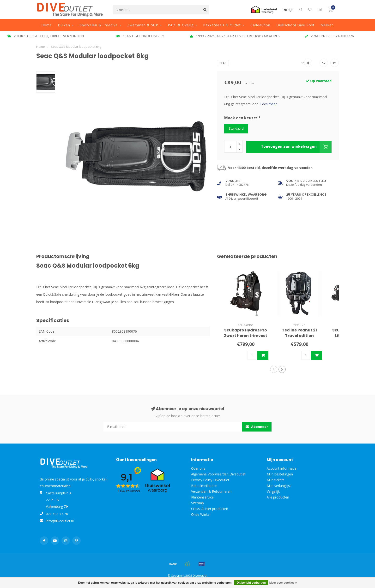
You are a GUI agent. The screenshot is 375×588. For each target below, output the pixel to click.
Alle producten (278, 497)
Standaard (236, 129)
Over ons (198, 468)
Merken (327, 25)
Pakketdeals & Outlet (222, 25)
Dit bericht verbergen (251, 583)
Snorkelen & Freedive (99, 25)
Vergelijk (273, 491)
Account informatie (282, 468)
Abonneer (257, 427)
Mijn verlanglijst (279, 486)
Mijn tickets (276, 480)
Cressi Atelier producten (210, 509)
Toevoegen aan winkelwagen (296, 147)
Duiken (64, 25)
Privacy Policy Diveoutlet (210, 480)
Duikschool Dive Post (295, 25)
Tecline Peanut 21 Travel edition (299, 333)
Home (47, 25)
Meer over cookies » (283, 583)
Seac (223, 63)
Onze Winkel (201, 514)
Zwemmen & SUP (143, 25)
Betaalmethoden (204, 486)
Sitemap (197, 503)
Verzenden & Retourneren (211, 491)
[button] (274, 369)
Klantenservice (202, 497)
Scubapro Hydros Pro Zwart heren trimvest (246, 333)
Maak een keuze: (242, 118)
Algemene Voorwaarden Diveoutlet (218, 474)
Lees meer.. (269, 104)
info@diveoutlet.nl (60, 521)
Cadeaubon (260, 25)
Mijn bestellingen (280, 474)
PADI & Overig (181, 25)
